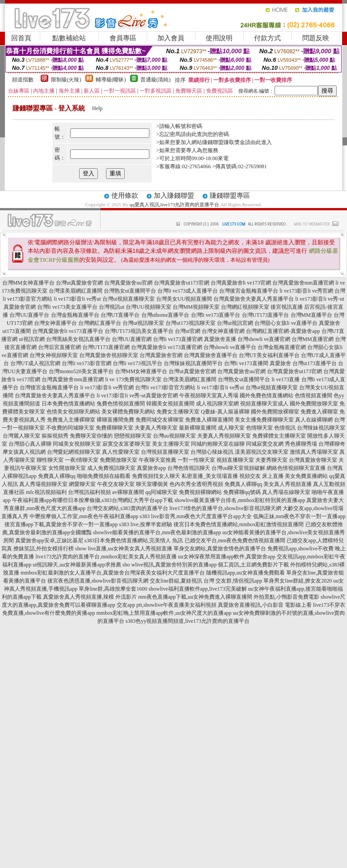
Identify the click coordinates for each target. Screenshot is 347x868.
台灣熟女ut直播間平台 (130, 291)
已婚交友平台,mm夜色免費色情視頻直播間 (235, 540)
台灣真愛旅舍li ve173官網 (241, 283)
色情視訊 (285, 428)
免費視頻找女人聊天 (156, 476)
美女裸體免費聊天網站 (128, 412)
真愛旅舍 (280, 363)
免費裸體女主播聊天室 (279, 436)
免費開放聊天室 (118, 460)
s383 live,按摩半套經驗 (146, 524)
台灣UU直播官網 (132, 339)
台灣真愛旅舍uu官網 (128, 283)
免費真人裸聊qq (57, 476)
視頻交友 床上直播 (261, 476)
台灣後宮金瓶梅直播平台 (249, 291)
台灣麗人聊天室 (21, 436)
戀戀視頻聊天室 (133, 436)
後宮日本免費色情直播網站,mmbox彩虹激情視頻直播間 (239, 524)
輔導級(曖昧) (111, 80)
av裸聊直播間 (128, 492)
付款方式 (267, 38)
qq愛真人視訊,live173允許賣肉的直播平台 (175, 204)
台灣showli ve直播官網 (264, 339)
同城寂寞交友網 (265, 444)
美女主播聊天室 (171, 444)
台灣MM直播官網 (312, 339)
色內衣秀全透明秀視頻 (196, 484)
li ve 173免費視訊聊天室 (133, 379)
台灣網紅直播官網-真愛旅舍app (283, 331)
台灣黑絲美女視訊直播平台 (78, 339)
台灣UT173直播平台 (266, 315)
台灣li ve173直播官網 (178, 339)
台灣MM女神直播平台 (28, 283)
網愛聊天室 (82, 484)
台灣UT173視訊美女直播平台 (139, 331)
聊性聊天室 (50, 460)
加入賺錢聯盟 (174, 196)
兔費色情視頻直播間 (121, 404)
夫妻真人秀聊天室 (156, 428)
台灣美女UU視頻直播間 (184, 299)
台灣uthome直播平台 (165, 315)
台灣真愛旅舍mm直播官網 (303, 283)
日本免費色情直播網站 (68, 404)
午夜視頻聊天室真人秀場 (209, 396)
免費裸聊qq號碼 (242, 492)
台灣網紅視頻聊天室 (245, 307)
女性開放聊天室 (67, 468)
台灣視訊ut (112, 307)
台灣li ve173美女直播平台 (67, 307)
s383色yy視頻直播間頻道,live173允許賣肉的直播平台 (188, 621)
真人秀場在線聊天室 (286, 492)
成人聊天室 (231, 428)
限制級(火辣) (66, 80)
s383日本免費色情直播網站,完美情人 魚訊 (134, 540)
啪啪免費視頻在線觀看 (104, 476)
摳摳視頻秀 (55, 436)
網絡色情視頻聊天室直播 (296, 468)
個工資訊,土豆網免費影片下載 (253, 565)
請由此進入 (258, 142)
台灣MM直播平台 (311, 315)
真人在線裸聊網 (314, 420)
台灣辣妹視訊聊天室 (321, 428)
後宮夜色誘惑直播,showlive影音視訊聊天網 (98, 581)
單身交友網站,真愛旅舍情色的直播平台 (220, 549)
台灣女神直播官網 (223, 331)
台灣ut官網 (188, 331)
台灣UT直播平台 (120, 315)
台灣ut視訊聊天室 (143, 323)
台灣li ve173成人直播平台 (188, 291)
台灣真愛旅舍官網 (161, 355)
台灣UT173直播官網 (106, 347)
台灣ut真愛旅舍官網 (79, 283)
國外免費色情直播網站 (267, 396)
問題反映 (316, 38)
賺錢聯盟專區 (230, 196)
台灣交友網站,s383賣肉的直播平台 (127, 508)
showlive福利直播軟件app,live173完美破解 (198, 589)
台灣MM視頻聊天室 (196, 307)
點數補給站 (69, 38)
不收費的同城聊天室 (70, 428)
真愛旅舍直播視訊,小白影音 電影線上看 (265, 605)
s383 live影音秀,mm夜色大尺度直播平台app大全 (196, 516)
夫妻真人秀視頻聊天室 (224, 436)
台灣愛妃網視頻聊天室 (74, 452)
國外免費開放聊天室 (314, 404)
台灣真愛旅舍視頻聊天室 (109, 355)
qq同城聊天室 (161, 492)
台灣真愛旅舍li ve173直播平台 (68, 331)
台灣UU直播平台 (29, 315)
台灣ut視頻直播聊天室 (129, 299)
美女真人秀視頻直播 (288, 484)
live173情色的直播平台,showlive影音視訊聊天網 (225, 508)
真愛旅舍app (151, 468)
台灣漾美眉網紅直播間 (76, 291)
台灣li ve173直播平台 (216, 315)
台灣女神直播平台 (55, 323)
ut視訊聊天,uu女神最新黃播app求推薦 (77, 565)
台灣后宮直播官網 (59, 347)
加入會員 (171, 38)
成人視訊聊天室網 (217, 404)
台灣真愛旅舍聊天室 (313, 460)
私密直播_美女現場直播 (210, 476)
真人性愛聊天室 (121, 452)
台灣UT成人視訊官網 (35, 363)
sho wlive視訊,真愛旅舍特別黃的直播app (170, 565)
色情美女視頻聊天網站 (73, 412)
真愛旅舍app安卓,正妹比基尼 (49, 540)
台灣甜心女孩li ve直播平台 (286, 323)
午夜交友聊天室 (116, 484)
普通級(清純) (156, 80)
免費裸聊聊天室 (114, 428)
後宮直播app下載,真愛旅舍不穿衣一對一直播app (61, 524)
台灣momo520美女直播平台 (81, 371)
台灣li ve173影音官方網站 (165, 387)
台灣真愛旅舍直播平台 (211, 355)
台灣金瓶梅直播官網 (282, 347)
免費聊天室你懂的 (91, 436)
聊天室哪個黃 (152, 484)
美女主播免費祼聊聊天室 (264, 420)
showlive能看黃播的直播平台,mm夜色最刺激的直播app (157, 532)
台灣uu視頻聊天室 (174, 436)
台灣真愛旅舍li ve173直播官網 (167, 347)
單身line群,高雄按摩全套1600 (113, 589)
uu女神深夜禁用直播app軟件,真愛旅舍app (227, 557)
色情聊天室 (259, 428)
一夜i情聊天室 (82, 460)
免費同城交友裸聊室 (160, 420)
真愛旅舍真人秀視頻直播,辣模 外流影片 (90, 597)
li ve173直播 (286, 379)
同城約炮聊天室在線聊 (218, 444)
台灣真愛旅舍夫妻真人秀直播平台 (254, 299)
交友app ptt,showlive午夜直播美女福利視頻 (167, 605)
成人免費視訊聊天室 (111, 468)
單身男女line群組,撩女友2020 (298, 581)
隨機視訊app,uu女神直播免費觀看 (245, 573)
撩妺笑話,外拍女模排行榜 (44, 549)
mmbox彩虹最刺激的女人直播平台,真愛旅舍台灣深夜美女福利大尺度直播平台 (113, 573)
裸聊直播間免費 (115, 420)
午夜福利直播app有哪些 (40, 500)
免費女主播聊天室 (178, 412)
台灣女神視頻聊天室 (54, 355)
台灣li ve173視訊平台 (138, 363)
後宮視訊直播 (287, 307)
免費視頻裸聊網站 (200, 492)
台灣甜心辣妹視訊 (212, 452)
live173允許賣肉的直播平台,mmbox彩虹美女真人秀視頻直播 (106, 557)
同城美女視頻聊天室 (77, 444)
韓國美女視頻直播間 (170, 404)
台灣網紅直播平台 (100, 323)
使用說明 (219, 38)
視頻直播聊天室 (235, 460)
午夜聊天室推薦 (157, 460)
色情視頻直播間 (313, 396)
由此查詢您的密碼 (207, 134)
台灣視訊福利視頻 (89, 492)
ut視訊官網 (32, 339)
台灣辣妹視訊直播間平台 (193, 363)
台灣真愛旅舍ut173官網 (181, 283)
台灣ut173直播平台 (315, 363)
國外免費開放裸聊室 (275, 412)
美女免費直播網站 (306, 476)
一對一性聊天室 (196, 460)
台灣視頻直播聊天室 (165, 452)
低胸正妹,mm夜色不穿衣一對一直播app (299, 516)
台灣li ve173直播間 (246, 363)
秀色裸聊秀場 (301, 444)
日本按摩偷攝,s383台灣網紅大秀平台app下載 (121, 500)
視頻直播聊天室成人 (264, 404)
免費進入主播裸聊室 (71, 420)
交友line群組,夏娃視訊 (176, 581)
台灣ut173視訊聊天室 (190, 323)
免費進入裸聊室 (319, 412)
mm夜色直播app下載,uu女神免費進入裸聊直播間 (195, 597)
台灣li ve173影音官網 (87, 363)
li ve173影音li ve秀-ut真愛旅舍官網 (137, 396)
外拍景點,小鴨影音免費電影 (286, 597)
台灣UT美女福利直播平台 (269, 355)
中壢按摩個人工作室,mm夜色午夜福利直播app (84, 516)
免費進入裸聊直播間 (209, 420)
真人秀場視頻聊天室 (43, 484)
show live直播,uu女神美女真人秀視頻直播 (124, 549)
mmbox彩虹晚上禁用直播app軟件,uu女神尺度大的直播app (164, 613)
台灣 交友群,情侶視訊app (233, 581)
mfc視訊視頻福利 (46, 492)
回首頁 (21, 38)
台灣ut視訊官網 (235, 323)
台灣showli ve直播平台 (230, 347)
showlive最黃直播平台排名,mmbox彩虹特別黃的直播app (240, 500)
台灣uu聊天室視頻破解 (238, 468)
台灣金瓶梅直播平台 (75, 315)
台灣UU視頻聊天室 (148, 307)
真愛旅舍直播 (220, 339)
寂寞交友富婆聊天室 (127, 444)
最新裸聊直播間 (198, 428)
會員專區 (123, 38)
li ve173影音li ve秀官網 (306, 291)
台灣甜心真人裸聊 (30, 444)
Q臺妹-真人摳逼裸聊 (225, 412)
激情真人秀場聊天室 (314, 452)
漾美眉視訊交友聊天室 (262, 452)
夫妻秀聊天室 (271, 460)
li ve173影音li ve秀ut (77, 299)
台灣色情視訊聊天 (189, 468)
